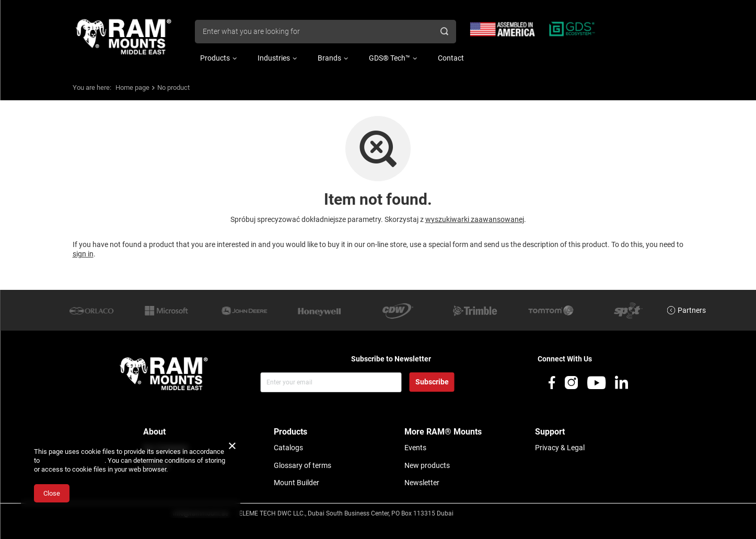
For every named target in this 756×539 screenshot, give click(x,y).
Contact (451, 58)
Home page (132, 87)
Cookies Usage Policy (73, 460)
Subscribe (432, 382)
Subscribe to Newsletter (391, 359)
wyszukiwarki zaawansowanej (475, 219)
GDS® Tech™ (389, 58)
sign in (83, 254)
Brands (329, 58)
